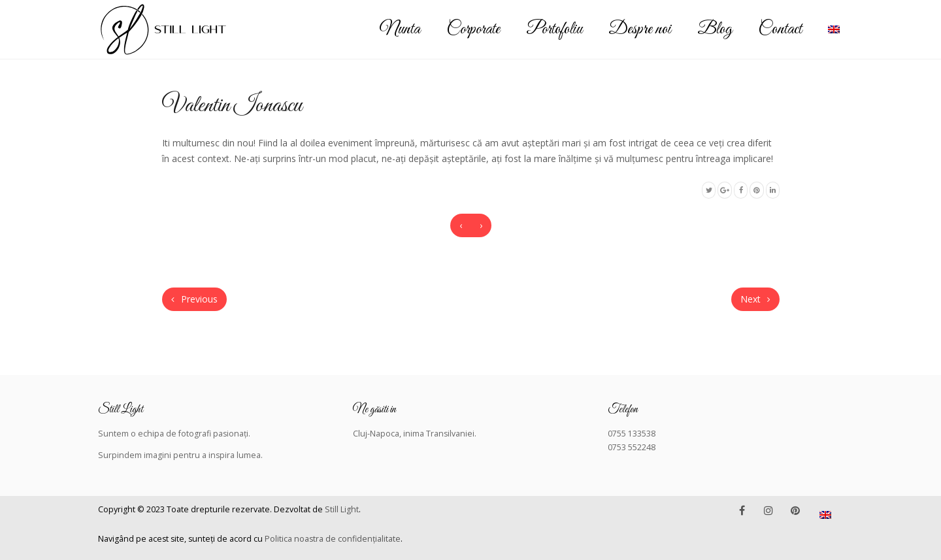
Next (755, 299)
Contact (780, 29)
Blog (715, 29)
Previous (194, 299)
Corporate (473, 29)
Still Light (342, 509)
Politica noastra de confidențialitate (333, 539)
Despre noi (640, 29)
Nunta (400, 29)
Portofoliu (554, 29)
